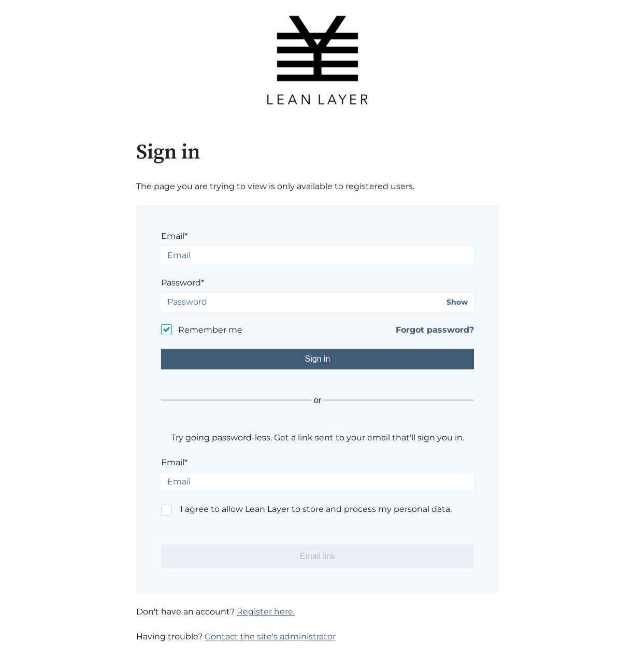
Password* (183, 283)
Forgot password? (435, 330)
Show (457, 302)
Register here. (266, 612)
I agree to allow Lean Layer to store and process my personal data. (316, 509)
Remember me (210, 330)
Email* (174, 236)
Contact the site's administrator (270, 637)
